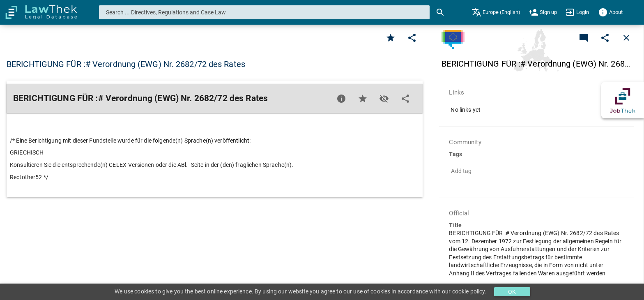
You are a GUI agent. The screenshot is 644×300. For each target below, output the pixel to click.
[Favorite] (391, 38)
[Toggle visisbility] (384, 99)
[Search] (440, 12)
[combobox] (264, 12)
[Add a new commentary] (584, 38)
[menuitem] (496, 12)
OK (512, 292)
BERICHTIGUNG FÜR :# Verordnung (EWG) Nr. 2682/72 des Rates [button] (126, 64)
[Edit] (412, 38)
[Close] (626, 38)
